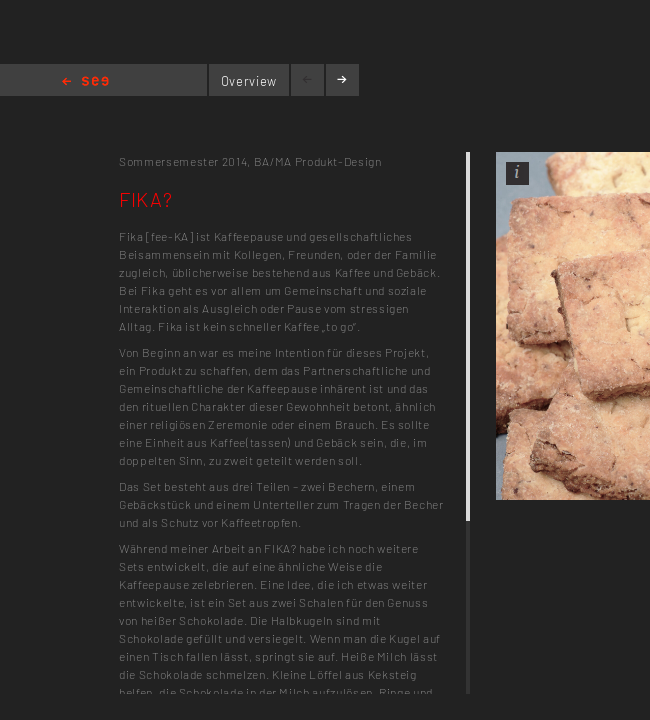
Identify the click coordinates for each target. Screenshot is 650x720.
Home (85, 82)
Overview (249, 81)
